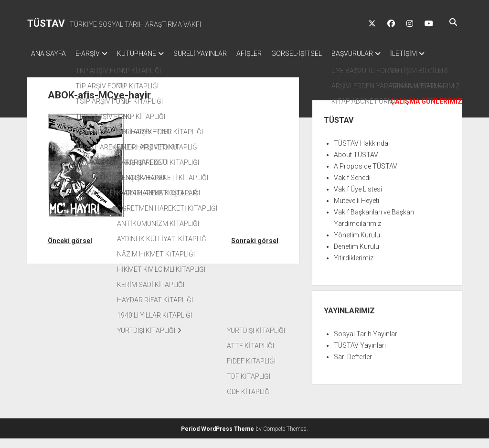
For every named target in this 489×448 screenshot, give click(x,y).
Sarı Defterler (353, 366)
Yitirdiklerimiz (354, 267)
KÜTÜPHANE (146, 53)
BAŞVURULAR (381, 53)
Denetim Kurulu (356, 256)
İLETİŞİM (44, 66)
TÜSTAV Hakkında (361, 153)
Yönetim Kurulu (357, 245)
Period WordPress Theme (218, 438)
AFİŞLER (268, 53)
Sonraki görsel (255, 250)
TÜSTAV (46, 23)
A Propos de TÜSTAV (366, 176)
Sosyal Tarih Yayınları (366, 343)
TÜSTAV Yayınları (360, 355)
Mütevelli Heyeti (356, 210)
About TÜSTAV (356, 164)
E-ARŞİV (92, 53)
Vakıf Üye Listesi (358, 199)
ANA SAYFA (48, 53)
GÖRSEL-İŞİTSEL (320, 53)
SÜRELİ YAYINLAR (214, 53)
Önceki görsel (70, 250)
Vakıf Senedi (352, 187)
